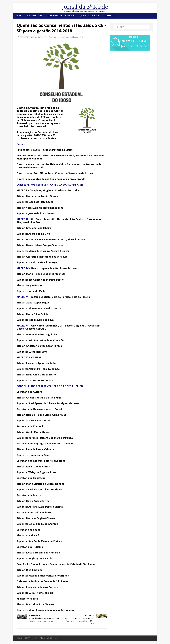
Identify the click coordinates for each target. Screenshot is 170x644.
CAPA (18, 16)
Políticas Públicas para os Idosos (65, 37)
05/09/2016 (24, 37)
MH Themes (53, 638)
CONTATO (109, 16)
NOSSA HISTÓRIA (34, 16)
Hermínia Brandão (40, 37)
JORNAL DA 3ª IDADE (90, 16)
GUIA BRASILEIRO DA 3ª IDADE (61, 16)
